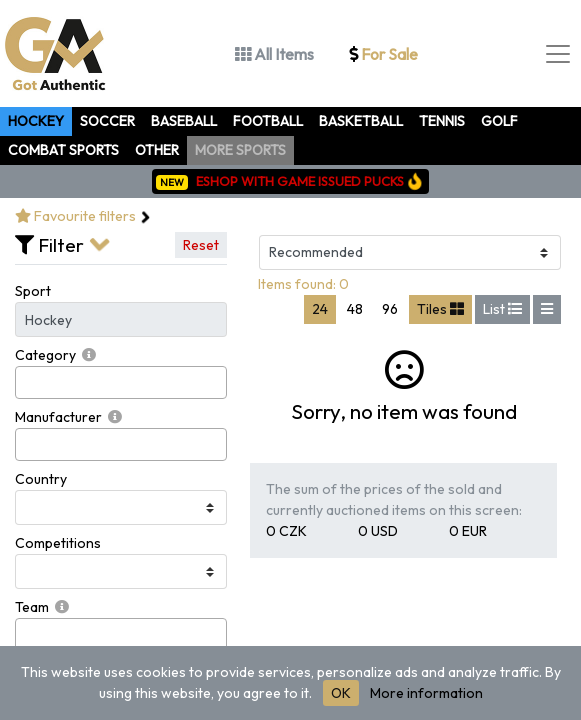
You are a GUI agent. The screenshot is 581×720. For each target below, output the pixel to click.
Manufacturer (58, 417)
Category (45, 355)
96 (390, 309)
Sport (33, 291)
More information (426, 693)
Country (41, 479)
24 (320, 309)
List (502, 309)
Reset (201, 245)
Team (32, 607)
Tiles (440, 309)
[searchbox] (26, 382)
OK (341, 693)
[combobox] (121, 382)
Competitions (58, 543)
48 (355, 309)
